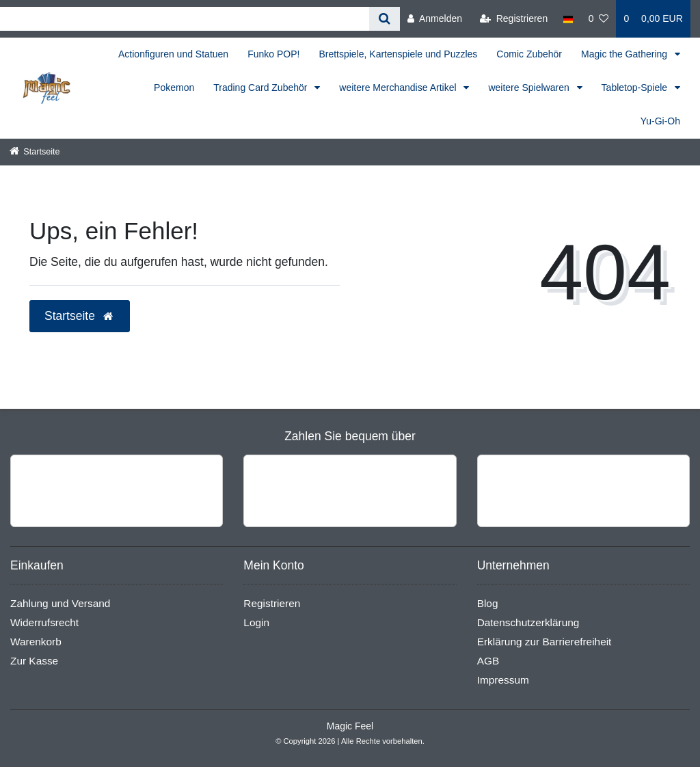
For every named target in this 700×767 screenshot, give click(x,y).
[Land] (568, 19)
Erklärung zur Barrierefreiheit (544, 642)
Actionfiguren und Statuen (173, 54)
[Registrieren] (514, 19)
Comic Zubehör (529, 54)
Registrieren (272, 603)
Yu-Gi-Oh (660, 121)
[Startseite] (35, 152)
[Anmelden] (435, 19)
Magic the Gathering (625, 54)
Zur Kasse (34, 661)
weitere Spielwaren (530, 88)
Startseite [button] (80, 316)
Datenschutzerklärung (528, 622)
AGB (488, 661)
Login (256, 622)
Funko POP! (273, 54)
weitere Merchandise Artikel (399, 88)
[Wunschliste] (599, 19)
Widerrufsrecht (44, 622)
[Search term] (185, 19)
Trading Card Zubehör (261, 88)
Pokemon (174, 88)
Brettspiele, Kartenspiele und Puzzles (398, 54)
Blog (488, 603)
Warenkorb (36, 642)
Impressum (503, 680)
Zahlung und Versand (60, 603)
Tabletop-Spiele (636, 88)
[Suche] (385, 19)
